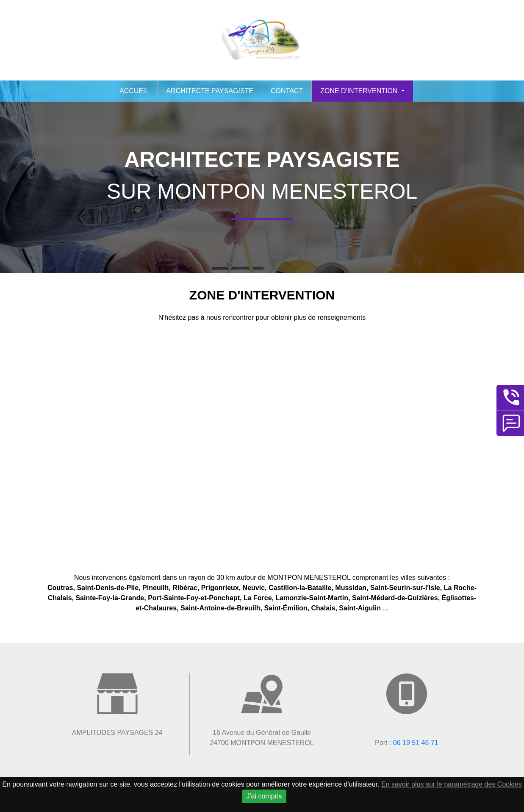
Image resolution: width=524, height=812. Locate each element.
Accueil (134, 91)
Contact (287, 91)
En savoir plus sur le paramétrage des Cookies (452, 784)
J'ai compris (264, 796)
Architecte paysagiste (210, 91)
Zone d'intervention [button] (360, 91)
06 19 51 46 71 (416, 743)
